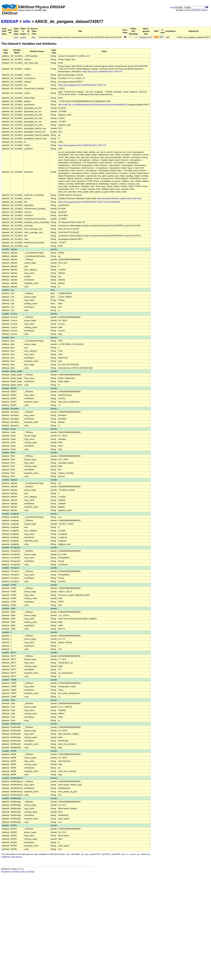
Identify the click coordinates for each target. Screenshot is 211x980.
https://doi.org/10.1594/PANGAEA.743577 (103, 72)
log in (173, 7)
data (16, 37)
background (146, 37)
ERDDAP (10, 21)
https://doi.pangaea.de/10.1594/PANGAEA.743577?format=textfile (89, 202)
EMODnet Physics (200, 10)
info (27, 21)
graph (23, 37)
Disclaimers (6, 872)
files (34, 37)
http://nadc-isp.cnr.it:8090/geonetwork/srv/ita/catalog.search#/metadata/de (93, 105)
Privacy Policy (20, 872)
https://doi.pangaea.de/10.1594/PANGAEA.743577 (82, 85)
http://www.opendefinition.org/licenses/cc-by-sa (119, 198)
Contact (31, 872)
